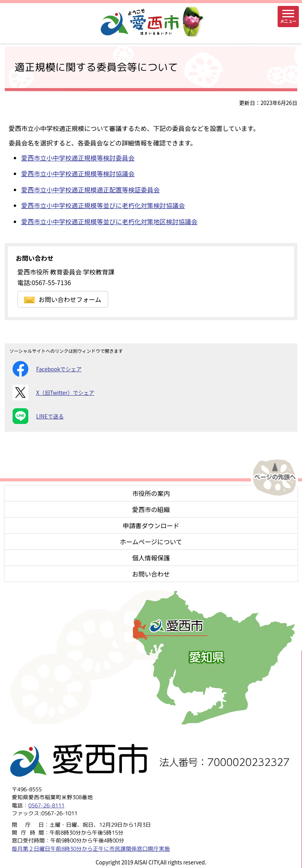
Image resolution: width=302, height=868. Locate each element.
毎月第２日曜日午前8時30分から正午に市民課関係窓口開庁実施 (91, 848)
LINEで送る (38, 416)
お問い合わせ (151, 574)
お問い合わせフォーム (63, 299)
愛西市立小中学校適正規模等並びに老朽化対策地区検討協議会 (109, 221)
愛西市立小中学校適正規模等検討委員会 (78, 158)
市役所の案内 (151, 493)
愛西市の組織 (151, 509)
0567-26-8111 (46, 805)
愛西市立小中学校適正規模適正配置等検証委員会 (90, 190)
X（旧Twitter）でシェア (53, 393)
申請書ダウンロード (151, 525)
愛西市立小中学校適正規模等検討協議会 (78, 173)
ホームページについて (151, 542)
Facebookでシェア (47, 369)
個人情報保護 (151, 558)
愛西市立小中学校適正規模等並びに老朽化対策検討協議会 (103, 205)
